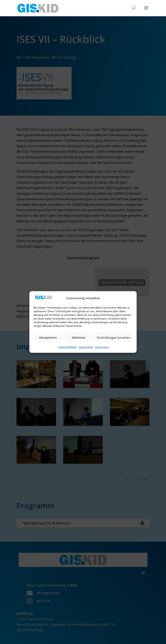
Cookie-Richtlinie (67, 347)
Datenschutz (86, 347)
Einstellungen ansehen (114, 337)
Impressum (102, 347)
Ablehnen (79, 337)
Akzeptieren (48, 337)
